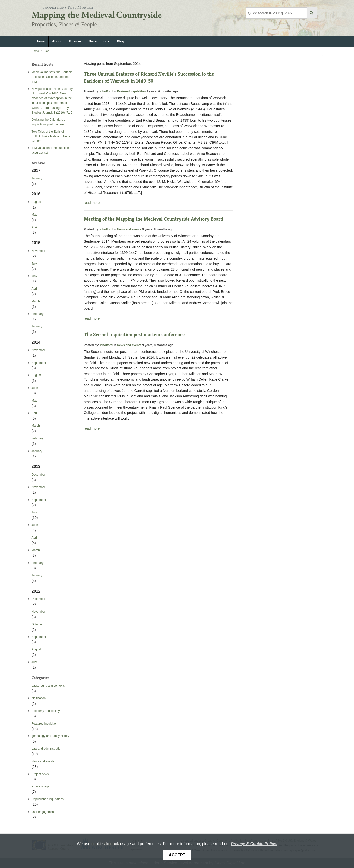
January (37, 178)
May (34, 215)
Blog (121, 41)
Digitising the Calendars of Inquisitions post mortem (49, 122)
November (38, 251)
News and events (43, 761)
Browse (75, 41)
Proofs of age (40, 786)
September (39, 363)
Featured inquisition (45, 724)
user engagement (43, 812)
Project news (40, 774)
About (57, 41)
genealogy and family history (51, 736)
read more (92, 203)
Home (40, 41)
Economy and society (46, 711)
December (38, 475)
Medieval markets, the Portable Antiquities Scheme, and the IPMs (52, 77)
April (35, 227)
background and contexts (48, 686)
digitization (39, 698)
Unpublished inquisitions (48, 799)
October (37, 624)
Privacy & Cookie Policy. (254, 844)
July (34, 264)
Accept (177, 855)
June (35, 388)
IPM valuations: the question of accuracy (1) (52, 150)
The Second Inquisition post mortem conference (134, 335)
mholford (106, 91)
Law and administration (47, 749)
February (38, 314)
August (36, 202)
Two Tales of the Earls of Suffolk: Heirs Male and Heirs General (51, 136)
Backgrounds (99, 41)
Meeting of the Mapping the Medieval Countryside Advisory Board (153, 219)
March (36, 301)
